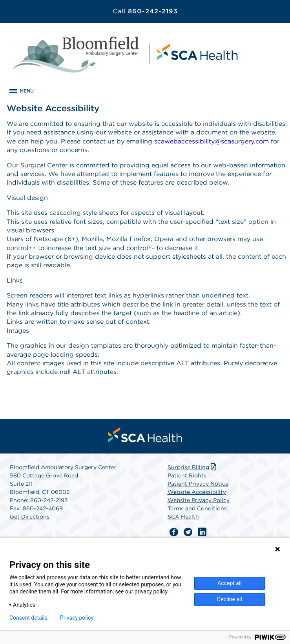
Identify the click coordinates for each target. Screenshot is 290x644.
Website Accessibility (197, 492)
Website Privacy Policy (199, 500)
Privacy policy (77, 618)
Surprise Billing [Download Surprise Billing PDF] (193, 467)
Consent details (28, 618)
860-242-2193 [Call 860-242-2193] (145, 11)
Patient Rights (187, 475)
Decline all (230, 599)
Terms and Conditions (197, 508)
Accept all (230, 583)
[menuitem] (145, 435)
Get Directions (30, 517)
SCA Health (183, 517)
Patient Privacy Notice (198, 484)
